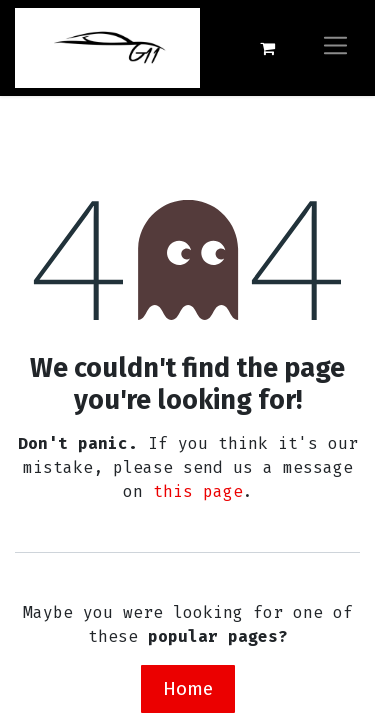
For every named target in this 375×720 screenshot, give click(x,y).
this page (198, 491)
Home (188, 688)
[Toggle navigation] (335, 47)
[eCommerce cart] (267, 48)
